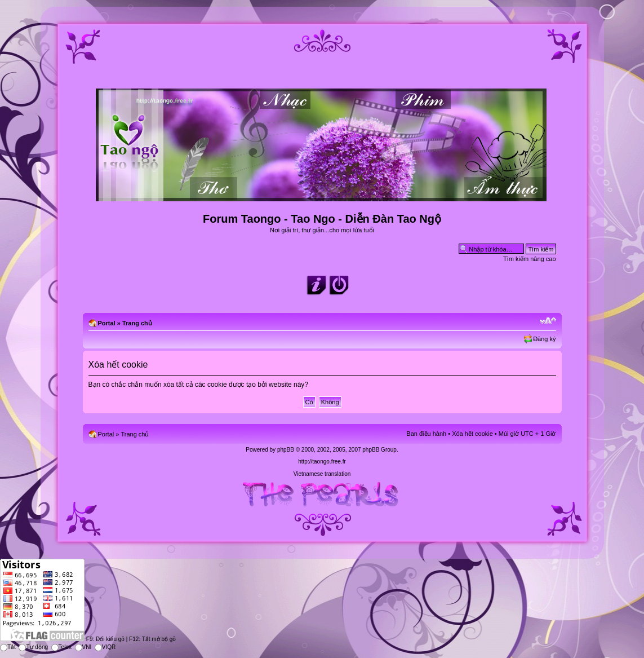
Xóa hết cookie (472, 434)
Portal (107, 323)
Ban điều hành (426, 434)
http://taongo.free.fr (322, 462)
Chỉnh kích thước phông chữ (548, 321)
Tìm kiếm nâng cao (529, 259)
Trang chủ (137, 323)
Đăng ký (544, 339)
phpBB (286, 450)
